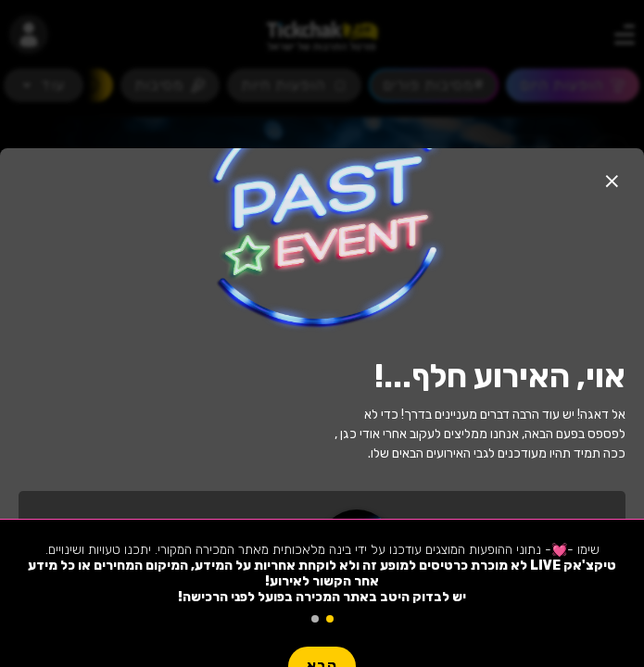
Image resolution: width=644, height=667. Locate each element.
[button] (612, 181)
